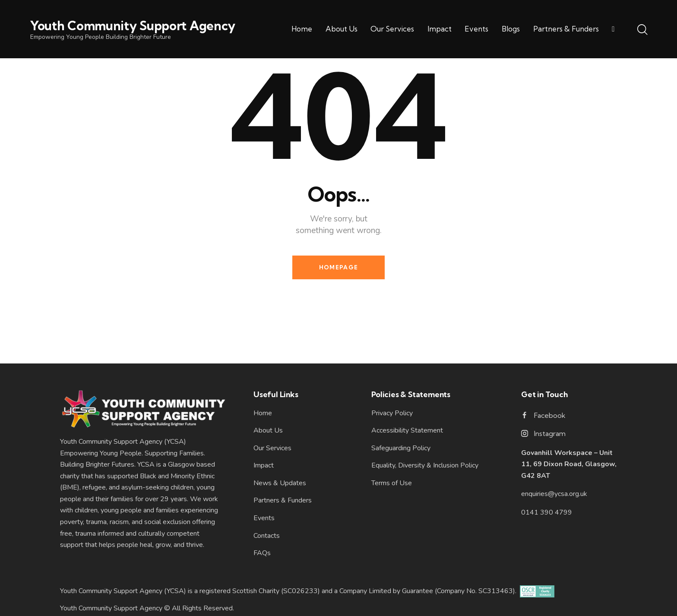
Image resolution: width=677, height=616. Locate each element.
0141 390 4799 (547, 512)
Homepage (338, 267)
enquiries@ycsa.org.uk (554, 494)
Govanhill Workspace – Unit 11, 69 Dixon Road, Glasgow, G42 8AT (569, 464)
